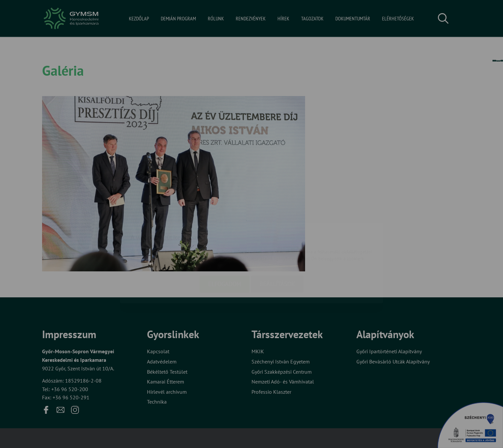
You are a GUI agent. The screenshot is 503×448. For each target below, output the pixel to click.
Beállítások (277, 245)
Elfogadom (225, 245)
